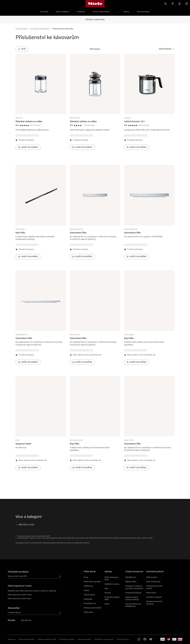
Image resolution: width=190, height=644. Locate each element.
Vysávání (81, 12)
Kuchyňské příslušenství (40, 29)
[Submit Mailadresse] (60, 613)
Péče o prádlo (62, 12)
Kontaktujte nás (90, 603)
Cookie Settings (123, 639)
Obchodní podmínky (27, 639)
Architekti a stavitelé (154, 597)
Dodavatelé (88, 599)
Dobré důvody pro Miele (111, 579)
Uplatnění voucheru (112, 584)
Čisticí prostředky (101, 12)
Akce (106, 588)
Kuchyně (44, 12)
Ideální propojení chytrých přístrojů (132, 598)
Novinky (108, 593)
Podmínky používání (67, 639)
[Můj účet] (180, 4)
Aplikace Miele (131, 582)
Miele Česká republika (92, 582)
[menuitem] (46, 11)
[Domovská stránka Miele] (95, 4)
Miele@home (131, 577)
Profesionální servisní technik (154, 587)
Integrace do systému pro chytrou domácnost (134, 587)
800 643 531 (26, 620)
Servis (126, 12)
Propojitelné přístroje (133, 593)
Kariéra (86, 590)
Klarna (107, 604)
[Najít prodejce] (173, 4)
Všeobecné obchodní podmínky (154, 603)
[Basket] (187, 4)
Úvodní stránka (21, 29)
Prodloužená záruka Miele (112, 598)
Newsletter (14, 608)
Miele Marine (151, 593)
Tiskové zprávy (89, 595)
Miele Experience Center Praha (20, 595)
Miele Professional (153, 582)
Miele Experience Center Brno (19, 599)
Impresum (12, 639)
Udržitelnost (88, 586)
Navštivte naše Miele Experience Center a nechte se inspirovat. (32, 591)
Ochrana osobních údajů (47, 639)
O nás (86, 577)
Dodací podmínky (84, 639)
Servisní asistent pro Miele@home (133, 605)
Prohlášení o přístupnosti (104, 639)
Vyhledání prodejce (18, 572)
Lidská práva (88, 612)
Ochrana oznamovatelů (92, 608)
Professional (143, 12)
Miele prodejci (152, 577)
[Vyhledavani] (166, 4)
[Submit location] (60, 577)
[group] (41, 106)
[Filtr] (22, 49)
